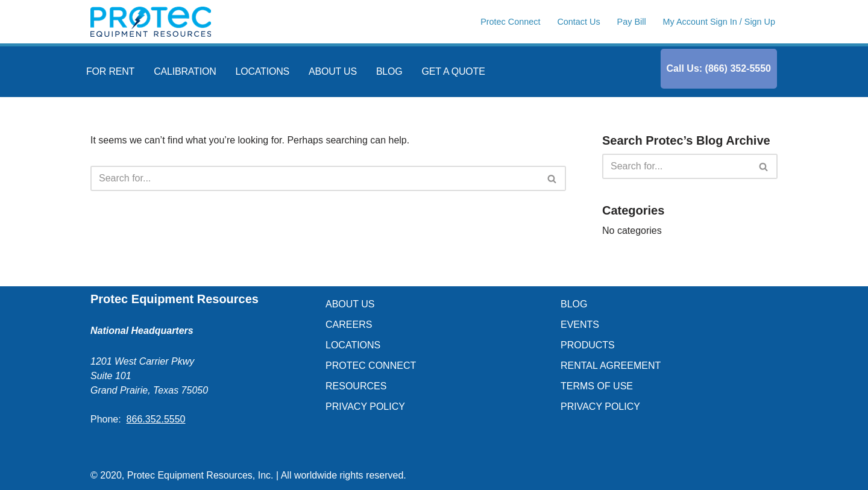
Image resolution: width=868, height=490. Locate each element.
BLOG (389, 71)
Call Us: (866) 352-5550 (719, 68)
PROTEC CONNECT (371, 366)
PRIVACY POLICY (365, 407)
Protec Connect (510, 22)
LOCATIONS (263, 71)
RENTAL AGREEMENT (611, 366)
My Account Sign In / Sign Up (719, 22)
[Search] (315, 178)
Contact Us (578, 22)
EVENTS (580, 325)
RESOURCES (356, 386)
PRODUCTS (588, 345)
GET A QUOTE (454, 71)
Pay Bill (632, 22)
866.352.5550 (156, 419)
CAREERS (349, 325)
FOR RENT (110, 71)
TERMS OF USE (597, 386)
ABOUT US (333, 71)
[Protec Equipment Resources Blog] (151, 22)
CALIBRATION (185, 71)
